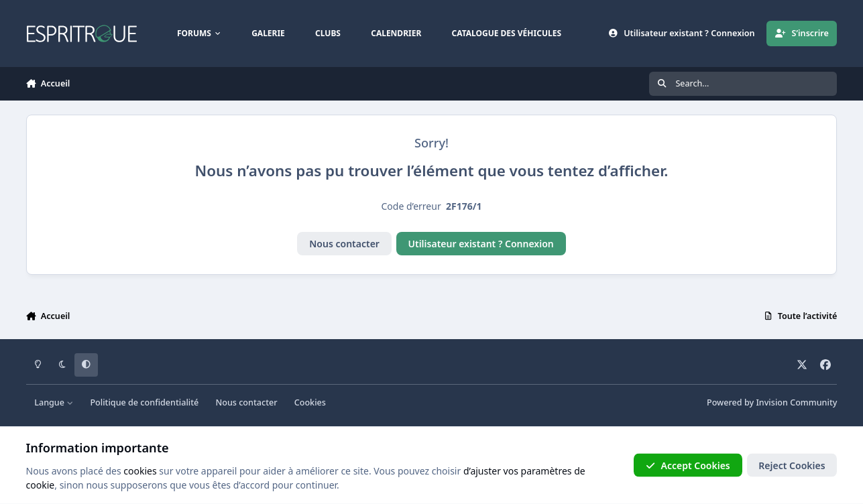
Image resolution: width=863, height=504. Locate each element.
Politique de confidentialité (144, 402)
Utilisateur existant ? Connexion (481, 244)
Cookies (310, 402)
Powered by (772, 402)
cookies (140, 470)
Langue (54, 402)
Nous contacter (344, 244)
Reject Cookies (792, 465)
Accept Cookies (688, 465)
